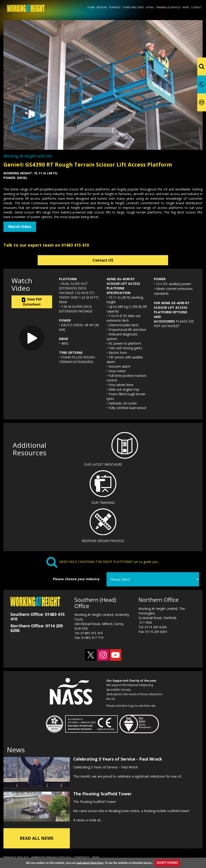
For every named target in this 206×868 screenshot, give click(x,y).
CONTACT (81, 856)
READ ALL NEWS (37, 837)
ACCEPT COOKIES (167, 863)
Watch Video (20, 227)
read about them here (90, 863)
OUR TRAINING (103, 503)
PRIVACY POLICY (16, 856)
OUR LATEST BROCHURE (103, 464)
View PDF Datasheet (32, 302)
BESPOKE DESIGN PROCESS (103, 541)
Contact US (103, 260)
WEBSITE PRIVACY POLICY (51, 856)
